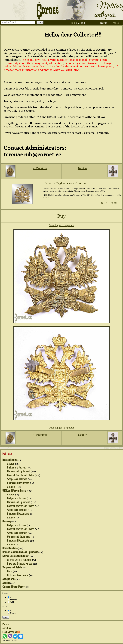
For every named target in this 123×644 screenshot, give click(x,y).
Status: (5, 593)
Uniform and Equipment (19, 471)
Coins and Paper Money (13, 586)
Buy (61, 216)
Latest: (5, 606)
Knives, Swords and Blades (15, 556)
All (10, 597)
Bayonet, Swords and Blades (21, 475)
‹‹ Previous (40, 168)
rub (83, 23)
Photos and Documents (18, 483)
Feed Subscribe (11, 632)
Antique (11, 487)
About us (7, 628)
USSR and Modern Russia (14, 490)
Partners (6, 624)
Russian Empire (10, 460)
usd (78, 23)
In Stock (12, 600)
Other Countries (10, 548)
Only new (13, 613)
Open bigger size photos (61, 225)
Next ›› (83, 168)
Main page (7, 453)
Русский (103, 23)
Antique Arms (9, 579)
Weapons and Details (17, 479)
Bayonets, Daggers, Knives (20, 563)
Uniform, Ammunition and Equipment (20, 552)
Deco (10, 571)
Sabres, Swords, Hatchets (19, 560)
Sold (11, 602)
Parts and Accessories (18, 575)
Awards (11, 463)
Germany (7, 521)
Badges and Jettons (17, 467)
